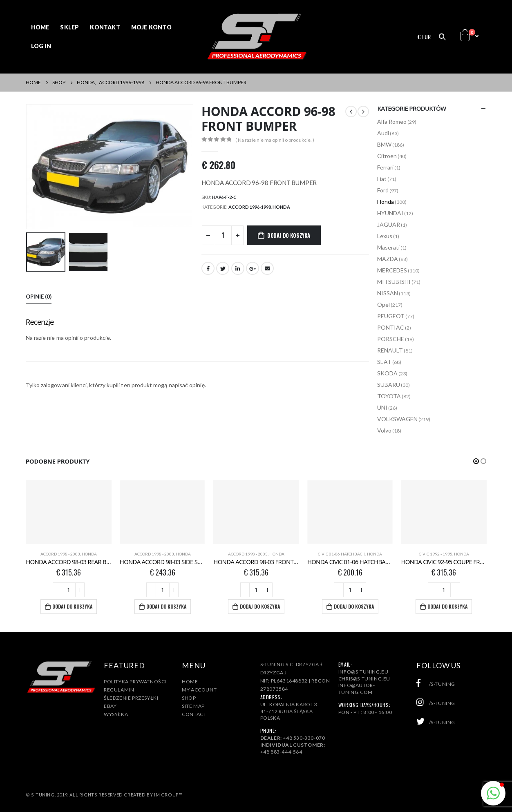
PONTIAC (391, 327)
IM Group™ (168, 795)
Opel (383, 304)
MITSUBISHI (394, 282)
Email (267, 268)
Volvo (384, 430)
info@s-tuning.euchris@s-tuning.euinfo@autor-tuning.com (364, 682)
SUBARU (389, 385)
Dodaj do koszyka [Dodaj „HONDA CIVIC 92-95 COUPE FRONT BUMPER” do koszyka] (447, 606)
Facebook (208, 268)
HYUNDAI (390, 213)
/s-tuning (436, 684)
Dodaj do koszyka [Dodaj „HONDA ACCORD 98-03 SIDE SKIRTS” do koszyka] (166, 606)
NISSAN (388, 293)
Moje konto (151, 27)
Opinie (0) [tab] (39, 297)
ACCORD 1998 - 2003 (60, 554)
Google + (253, 268)
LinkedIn (238, 268)
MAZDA (388, 259)
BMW (384, 144)
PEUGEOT (391, 316)
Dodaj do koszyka (289, 235)
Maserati (388, 247)
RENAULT (390, 350)
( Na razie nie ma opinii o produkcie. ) (275, 140)
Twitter (223, 268)
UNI (382, 407)
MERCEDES (392, 270)
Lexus (385, 236)
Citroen (387, 156)
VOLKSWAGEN (397, 419)
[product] (69, 512)
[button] (476, 461)
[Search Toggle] (442, 37)
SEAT (384, 362)
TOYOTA (389, 396)
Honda (281, 207)
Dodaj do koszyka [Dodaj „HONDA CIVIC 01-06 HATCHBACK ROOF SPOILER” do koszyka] (354, 606)
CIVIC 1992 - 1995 (436, 554)
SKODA (387, 373)
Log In (41, 46)
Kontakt (105, 27)
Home (40, 27)
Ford (383, 190)
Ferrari (385, 167)
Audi (383, 133)
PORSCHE (391, 339)
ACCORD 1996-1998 (250, 207)
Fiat (382, 179)
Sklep (69, 27)
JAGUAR (389, 224)
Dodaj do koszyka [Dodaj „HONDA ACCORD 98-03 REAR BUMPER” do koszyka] (72, 606)
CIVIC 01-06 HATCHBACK (342, 554)
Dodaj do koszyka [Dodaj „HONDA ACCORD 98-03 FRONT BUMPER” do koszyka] (260, 606)
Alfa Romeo (392, 122)
